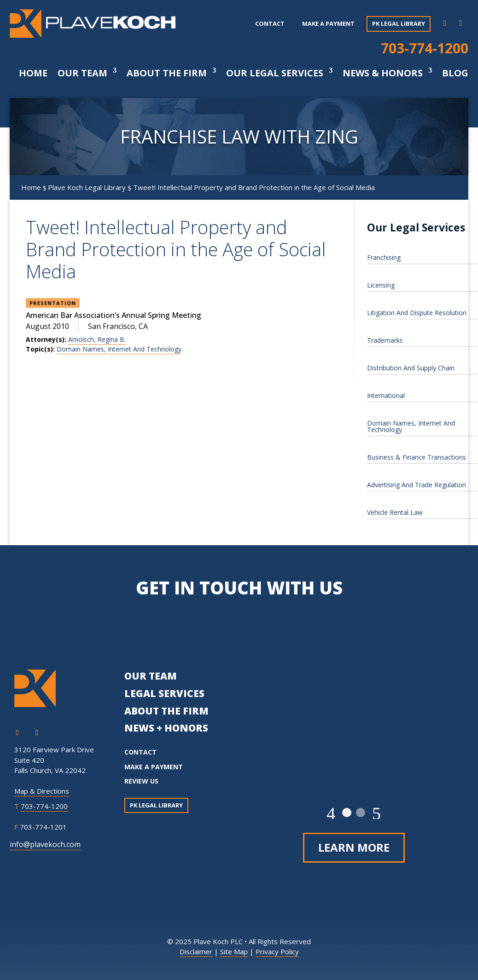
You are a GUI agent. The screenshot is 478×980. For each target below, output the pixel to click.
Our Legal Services (275, 73)
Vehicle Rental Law (395, 512)
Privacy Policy (277, 951)
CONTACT (140, 752)
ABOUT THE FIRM (166, 711)
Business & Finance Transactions (417, 457)
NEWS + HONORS (166, 728)
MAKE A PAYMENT (154, 767)
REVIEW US (141, 781)
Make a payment (328, 23)
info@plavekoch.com (45, 844)
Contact (270, 23)
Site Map (234, 951)
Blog (455, 73)
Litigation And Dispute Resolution (417, 313)
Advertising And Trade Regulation (417, 485)
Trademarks (385, 340)
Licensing (381, 285)
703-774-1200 (425, 48)
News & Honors (383, 73)
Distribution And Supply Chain (411, 368)
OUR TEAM (151, 676)
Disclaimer (196, 951)
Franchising (384, 257)
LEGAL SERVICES (164, 693)
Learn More (354, 847)
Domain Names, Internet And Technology (119, 349)
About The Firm (167, 73)
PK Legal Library (399, 23)
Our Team (82, 73)
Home (33, 73)
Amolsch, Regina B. (97, 339)
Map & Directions (42, 791)
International (386, 395)
